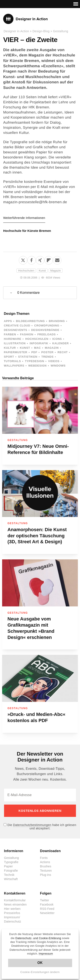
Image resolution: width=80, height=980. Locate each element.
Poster (47, 352)
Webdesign (37, 366)
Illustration (15, 343)
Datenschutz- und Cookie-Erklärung (38, 938)
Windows (58, 366)
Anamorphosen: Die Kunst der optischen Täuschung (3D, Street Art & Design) (37, 536)
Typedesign (35, 361)
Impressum (46, 954)
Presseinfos (12, 913)
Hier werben (12, 909)
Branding (57, 321)
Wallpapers (14, 366)
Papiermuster (16, 352)
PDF (34, 352)
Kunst (42, 271)
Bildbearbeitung (30, 321)
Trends (47, 357)
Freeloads (47, 334)
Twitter (45, 900)
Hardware (13, 339)
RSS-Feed (47, 909)
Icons (57, 339)
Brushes (46, 866)
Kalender (60, 343)
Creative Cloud (17, 325)
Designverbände (45, 330)
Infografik (39, 343)
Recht (63, 352)
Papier (9, 866)
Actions (45, 862)
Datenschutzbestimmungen (32, 825)
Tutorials (12, 361)
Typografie (11, 862)
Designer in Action (25, 19)
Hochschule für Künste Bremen (27, 231)
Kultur (10, 348)
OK (40, 963)
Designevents (16, 330)
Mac (38, 348)
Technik (9, 875)
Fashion (27, 334)
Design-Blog (41, 31)
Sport (9, 357)
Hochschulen (26, 271)
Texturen (46, 871)
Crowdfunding (47, 325)
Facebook (47, 904)
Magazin (56, 271)
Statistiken (28, 357)
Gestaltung (60, 31)
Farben (10, 334)
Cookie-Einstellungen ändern (40, 972)
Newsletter (47, 913)
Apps (8, 321)
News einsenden (15, 904)
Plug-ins (46, 875)
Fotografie (11, 871)
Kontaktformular (15, 900)
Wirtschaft (11, 879)
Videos (54, 361)
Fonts (44, 858)
